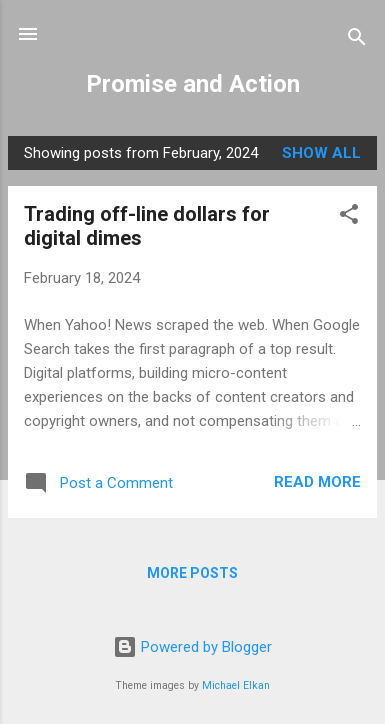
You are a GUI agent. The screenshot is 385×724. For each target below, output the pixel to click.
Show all (321, 153)
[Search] (357, 40)
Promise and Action (193, 84)
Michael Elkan (236, 685)
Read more (317, 482)
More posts (192, 573)
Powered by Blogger (192, 647)
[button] (349, 217)
